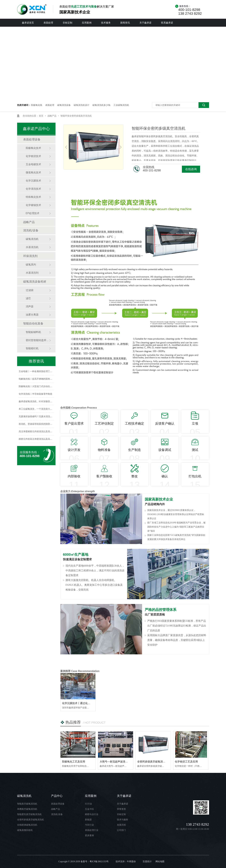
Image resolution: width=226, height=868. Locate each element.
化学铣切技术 (33, 156)
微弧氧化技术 (33, 172)
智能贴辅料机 (33, 332)
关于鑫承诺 (145, 23)
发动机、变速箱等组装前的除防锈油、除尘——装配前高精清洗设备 (52, 424)
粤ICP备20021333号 (99, 862)
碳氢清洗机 (32, 239)
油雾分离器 (32, 315)
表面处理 (48, 23)
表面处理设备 (32, 139)
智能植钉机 (32, 348)
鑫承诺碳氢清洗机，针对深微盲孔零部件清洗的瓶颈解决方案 (49, 401)
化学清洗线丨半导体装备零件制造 (36, 394)
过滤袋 (30, 290)
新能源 (88, 820)
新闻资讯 (125, 23)
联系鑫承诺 (167, 23)
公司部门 (121, 830)
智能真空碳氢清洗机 (27, 804)
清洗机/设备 (31, 230)
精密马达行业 (92, 814)
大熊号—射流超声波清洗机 (115, 762)
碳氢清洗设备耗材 (35, 282)
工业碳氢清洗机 (121, 105)
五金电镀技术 (33, 164)
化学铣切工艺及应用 (186, 762)
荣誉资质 (121, 809)
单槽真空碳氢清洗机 (27, 809)
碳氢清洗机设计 (82, 105)
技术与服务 (123, 820)
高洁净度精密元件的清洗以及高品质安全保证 (41, 431)
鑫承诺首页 (28, 23)
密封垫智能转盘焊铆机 (37, 340)
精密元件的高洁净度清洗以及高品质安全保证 (41, 439)
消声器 (30, 306)
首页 (41, 116)
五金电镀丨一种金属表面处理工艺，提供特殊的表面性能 (47, 371)
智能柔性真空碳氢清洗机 (29, 814)
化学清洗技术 (33, 189)
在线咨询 (191, 169)
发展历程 (121, 825)
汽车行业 (89, 825)
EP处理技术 (33, 213)
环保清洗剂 (30, 256)
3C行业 (88, 804)
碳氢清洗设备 (64, 105)
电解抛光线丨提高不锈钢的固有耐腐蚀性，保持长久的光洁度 (49, 379)
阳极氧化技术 (33, 148)
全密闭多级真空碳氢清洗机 (153, 762)
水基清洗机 (32, 247)
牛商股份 (131, 862)
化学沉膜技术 (33, 181)
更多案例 (89, 835)
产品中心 (57, 796)
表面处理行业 (92, 830)
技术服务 (106, 23)
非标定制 (67, 23)
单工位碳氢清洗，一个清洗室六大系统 (38, 409)
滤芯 (28, 298)
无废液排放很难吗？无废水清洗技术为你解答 (41, 416)
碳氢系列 (31, 265)
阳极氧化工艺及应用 (74, 762)
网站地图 (160, 862)
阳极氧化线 (37, 105)
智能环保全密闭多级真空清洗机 (76, 116)
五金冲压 (89, 809)
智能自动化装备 (33, 324)
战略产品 (52, 116)
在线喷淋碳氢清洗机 (27, 825)
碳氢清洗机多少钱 (101, 105)
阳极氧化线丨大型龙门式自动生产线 (37, 386)
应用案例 (87, 23)
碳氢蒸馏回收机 (25, 830)
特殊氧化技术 (33, 197)
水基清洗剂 (32, 273)
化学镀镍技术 (33, 205)
